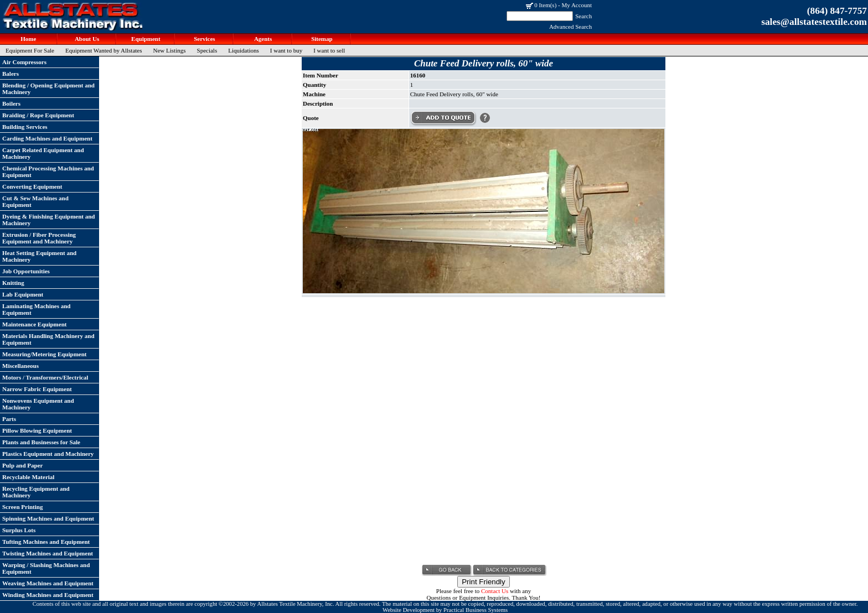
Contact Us (495, 591)
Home (28, 39)
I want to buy (286, 50)
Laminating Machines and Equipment (36, 309)
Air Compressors (24, 62)
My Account (577, 5)
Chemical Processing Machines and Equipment (48, 172)
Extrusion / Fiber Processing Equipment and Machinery (39, 238)
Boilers (11, 103)
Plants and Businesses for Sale (41, 442)
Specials (207, 50)
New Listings (170, 50)
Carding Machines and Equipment (47, 138)
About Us (86, 39)
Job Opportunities (26, 271)
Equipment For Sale (30, 50)
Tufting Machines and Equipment (46, 542)
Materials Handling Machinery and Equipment (48, 339)
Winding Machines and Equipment (48, 595)
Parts (9, 419)
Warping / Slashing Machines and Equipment (46, 568)
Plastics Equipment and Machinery (48, 454)
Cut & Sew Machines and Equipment (35, 201)
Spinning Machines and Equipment (48, 518)
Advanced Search (570, 27)
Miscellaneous (20, 366)
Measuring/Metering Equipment (44, 354)
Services (203, 39)
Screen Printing (22, 507)
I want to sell (329, 50)
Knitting (13, 283)
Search (583, 16)
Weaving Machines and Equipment (48, 583)
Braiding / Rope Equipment (38, 115)
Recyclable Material (28, 477)
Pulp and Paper (22, 465)
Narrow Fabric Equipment (37, 389)
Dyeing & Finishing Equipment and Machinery (49, 220)
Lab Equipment (23, 294)
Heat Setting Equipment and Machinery (39, 256)
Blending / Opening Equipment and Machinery (48, 89)
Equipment (145, 39)
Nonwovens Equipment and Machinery (38, 404)
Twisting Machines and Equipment (48, 553)
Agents (263, 39)
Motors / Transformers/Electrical (45, 377)
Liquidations (244, 50)
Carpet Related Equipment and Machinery (43, 153)
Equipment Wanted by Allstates (104, 50)
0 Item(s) (545, 5)
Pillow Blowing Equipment (37, 430)
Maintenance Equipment (34, 324)
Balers (11, 74)
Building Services (25, 127)
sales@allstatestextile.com (814, 22)
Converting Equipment (32, 186)
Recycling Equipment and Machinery (36, 492)
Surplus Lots (19, 530)
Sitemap (321, 39)
